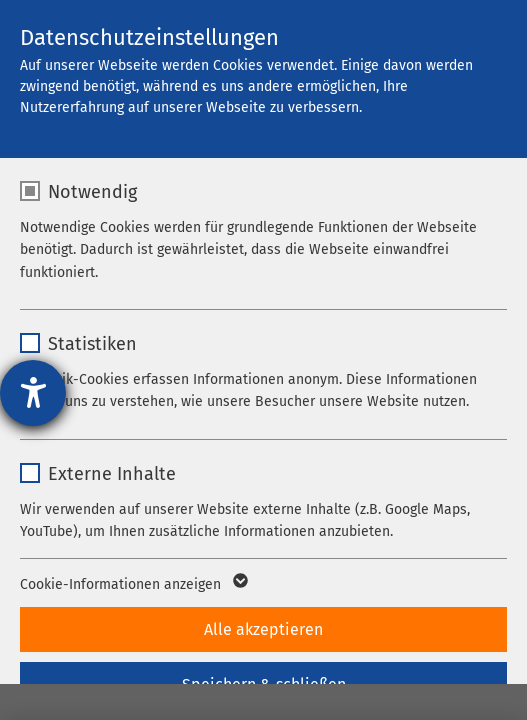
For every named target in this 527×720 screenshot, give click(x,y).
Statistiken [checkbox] (92, 344)
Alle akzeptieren (263, 629)
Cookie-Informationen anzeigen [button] (132, 585)
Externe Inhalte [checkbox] (112, 474)
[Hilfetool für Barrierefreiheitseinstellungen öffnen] (33, 393)
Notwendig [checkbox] (92, 192)
